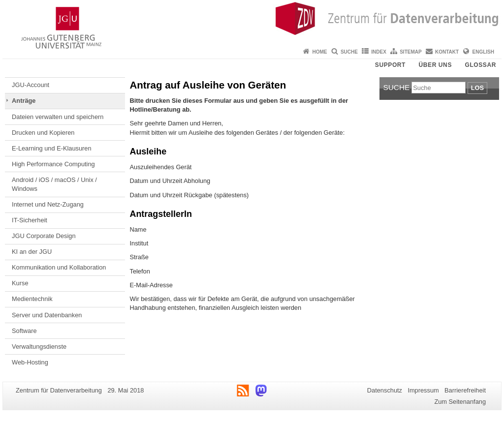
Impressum (423, 390)
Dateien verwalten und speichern (58, 117)
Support (390, 65)
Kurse (20, 283)
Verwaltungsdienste (39, 347)
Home (320, 52)
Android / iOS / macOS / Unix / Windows (54, 184)
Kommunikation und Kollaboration (59, 267)
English (483, 52)
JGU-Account (31, 85)
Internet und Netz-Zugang (48, 204)
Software (24, 331)
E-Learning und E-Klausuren (52, 148)
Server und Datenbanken (47, 315)
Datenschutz (385, 390)
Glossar (480, 65)
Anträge (24, 101)
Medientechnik (32, 299)
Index (379, 52)
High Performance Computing (53, 164)
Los (477, 88)
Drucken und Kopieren (43, 133)
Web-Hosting (30, 362)
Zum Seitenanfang (460, 402)
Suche (349, 52)
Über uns (435, 65)
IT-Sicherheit (30, 220)
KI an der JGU (32, 252)
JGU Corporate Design (44, 236)
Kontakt (447, 52)
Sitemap (410, 52)
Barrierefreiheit (465, 390)
